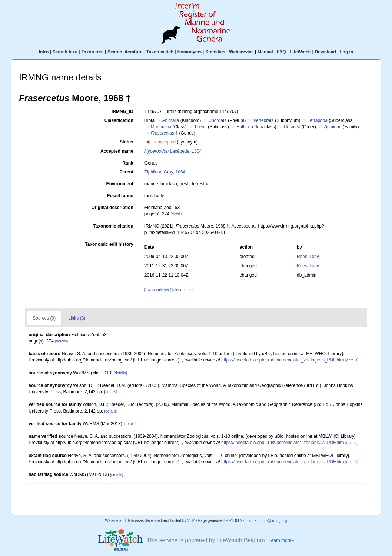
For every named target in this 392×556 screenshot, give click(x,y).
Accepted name (117, 151)
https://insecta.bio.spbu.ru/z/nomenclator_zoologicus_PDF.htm (283, 360)
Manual (265, 52)
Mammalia (161, 127)
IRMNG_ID (122, 112)
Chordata (218, 120)
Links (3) (77, 318)
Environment (119, 184)
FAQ (281, 52)
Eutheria (245, 127)
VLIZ (191, 521)
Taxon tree (93, 52)
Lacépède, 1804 (173, 151)
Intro (44, 52)
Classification (119, 120)
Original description (112, 208)
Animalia (170, 120)
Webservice (241, 52)
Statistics (215, 52)
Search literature (125, 52)
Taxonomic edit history (109, 244)
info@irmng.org (274, 521)
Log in (346, 52)
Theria (200, 127)
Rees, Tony (308, 257)
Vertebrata (264, 120)
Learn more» (281, 540)
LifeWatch (300, 52)
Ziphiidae (333, 127)
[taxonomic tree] (158, 290)
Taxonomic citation (113, 226)
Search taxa (65, 52)
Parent (126, 172)
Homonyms (190, 52)
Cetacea (292, 127)
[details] (177, 214)
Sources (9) (44, 318)
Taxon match (160, 52)
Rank (128, 163)
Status (127, 142)
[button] (148, 142)
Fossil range (120, 196)
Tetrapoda (318, 120)
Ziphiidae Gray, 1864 (165, 172)
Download (325, 52)
